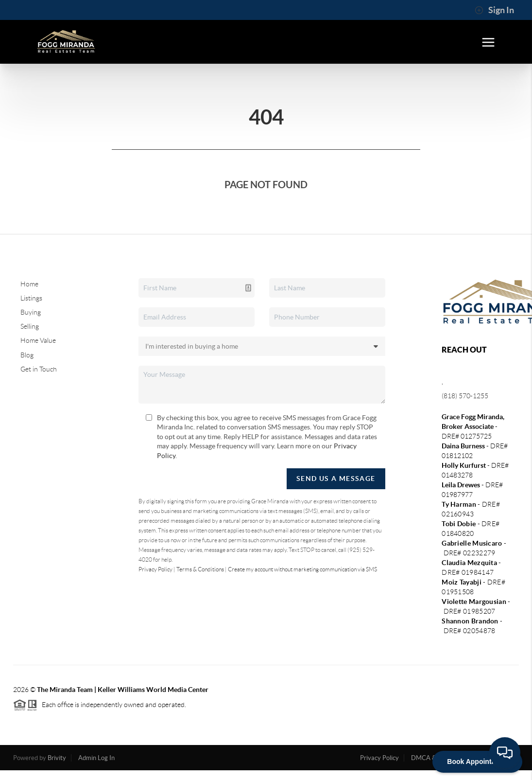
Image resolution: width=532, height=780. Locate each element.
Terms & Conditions (200, 569)
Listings (31, 298)
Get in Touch (39, 369)
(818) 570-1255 (465, 396)
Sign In (494, 10)
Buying (31, 312)
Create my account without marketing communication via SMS (302, 569)
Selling (30, 326)
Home (29, 284)
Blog (27, 355)
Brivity (57, 758)
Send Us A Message (336, 479)
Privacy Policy (155, 569)
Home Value (38, 340)
